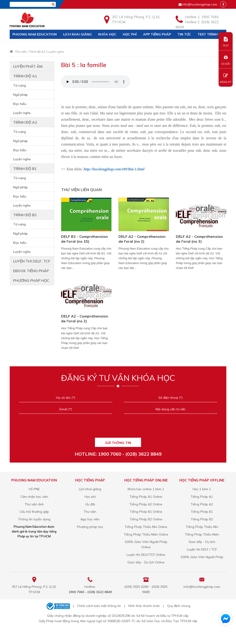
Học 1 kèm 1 (202, 489)
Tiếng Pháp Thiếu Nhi (202, 527)
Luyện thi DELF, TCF (32, 261)
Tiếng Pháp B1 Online (146, 512)
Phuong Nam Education (35, 34)
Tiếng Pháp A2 (202, 504)
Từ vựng (19, 85)
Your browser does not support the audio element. (96, 82)
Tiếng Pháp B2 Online (146, 519)
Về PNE (34, 489)
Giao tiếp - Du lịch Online (146, 562)
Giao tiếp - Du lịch (202, 542)
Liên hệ (19, 44)
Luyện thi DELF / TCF (202, 549)
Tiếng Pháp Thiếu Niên (202, 534)
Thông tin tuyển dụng (34, 519)
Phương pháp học (90, 527)
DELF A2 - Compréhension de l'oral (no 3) (199, 239)
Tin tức (184, 34)
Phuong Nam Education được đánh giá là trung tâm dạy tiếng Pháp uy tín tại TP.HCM (34, 531)
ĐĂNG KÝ (226, 78)
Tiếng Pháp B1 (202, 512)
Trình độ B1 (25, 169)
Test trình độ (211, 34)
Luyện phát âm (28, 66)
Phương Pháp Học (31, 280)
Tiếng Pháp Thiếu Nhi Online (146, 527)
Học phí (130, 34)
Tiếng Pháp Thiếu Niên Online (146, 534)
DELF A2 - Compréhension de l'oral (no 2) (142, 239)
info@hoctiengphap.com (200, 4)
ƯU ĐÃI (226, 60)
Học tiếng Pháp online (146, 480)
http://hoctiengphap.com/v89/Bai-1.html (114, 169)
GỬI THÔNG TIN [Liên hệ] (118, 443)
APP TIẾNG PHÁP (157, 34)
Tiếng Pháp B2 (202, 519)
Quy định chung (179, 606)
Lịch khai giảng (77, 34)
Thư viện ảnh (34, 504)
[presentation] (118, 427)
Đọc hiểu (20, 104)
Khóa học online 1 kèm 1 (146, 489)
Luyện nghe (55, 52)
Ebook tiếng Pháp (31, 271)
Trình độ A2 (37, 52)
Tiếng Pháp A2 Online (146, 504)
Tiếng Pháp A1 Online (146, 497)
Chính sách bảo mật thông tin (99, 606)
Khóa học (107, 34)
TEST (226, 42)
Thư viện (21, 52)
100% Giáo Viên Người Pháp (202, 557)
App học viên (90, 519)
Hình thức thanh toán (144, 606)
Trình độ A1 (25, 76)
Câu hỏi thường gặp (34, 512)
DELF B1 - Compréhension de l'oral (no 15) (84, 239)
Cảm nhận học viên (34, 497)
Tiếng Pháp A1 (202, 497)
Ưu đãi (90, 504)
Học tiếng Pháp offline (202, 480)
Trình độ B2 (25, 215)
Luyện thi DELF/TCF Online (146, 555)
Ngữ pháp (20, 95)
